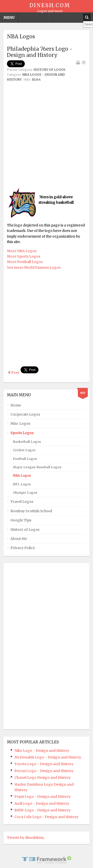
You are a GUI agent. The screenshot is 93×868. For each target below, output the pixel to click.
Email (84, 62)
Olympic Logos (25, 492)
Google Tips (21, 519)
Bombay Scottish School (31, 510)
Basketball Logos (27, 441)
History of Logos (49, 70)
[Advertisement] (46, 134)
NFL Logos (22, 483)
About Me (19, 538)
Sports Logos (22, 432)
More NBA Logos (22, 251)
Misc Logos (20, 423)
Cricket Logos (24, 449)
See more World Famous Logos (34, 267)
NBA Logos (22, 475)
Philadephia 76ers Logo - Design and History (40, 52)
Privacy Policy (23, 547)
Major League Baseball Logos (37, 466)
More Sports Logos (24, 256)
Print (78, 62)
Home (16, 404)
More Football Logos (25, 262)
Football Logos (25, 458)
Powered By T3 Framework (47, 859)
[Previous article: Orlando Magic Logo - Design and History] (14, 373)
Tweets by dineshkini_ (26, 837)
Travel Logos (22, 501)
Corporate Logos (25, 414)
